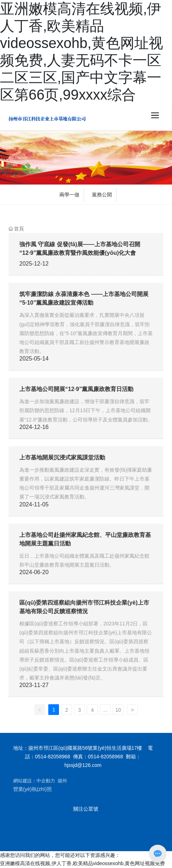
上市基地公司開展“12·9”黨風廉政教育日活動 (76, 389)
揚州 (62, 781)
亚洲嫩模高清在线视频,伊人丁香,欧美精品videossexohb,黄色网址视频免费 (82, 863)
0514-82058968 (53, 757)
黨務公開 (102, 195)
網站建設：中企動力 (34, 781)
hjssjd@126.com (83, 765)
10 (118, 710)
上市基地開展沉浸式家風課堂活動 (62, 457)
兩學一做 (69, 195)
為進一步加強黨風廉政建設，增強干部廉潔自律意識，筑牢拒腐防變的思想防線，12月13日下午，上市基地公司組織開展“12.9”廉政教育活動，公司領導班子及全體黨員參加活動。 (86, 410)
